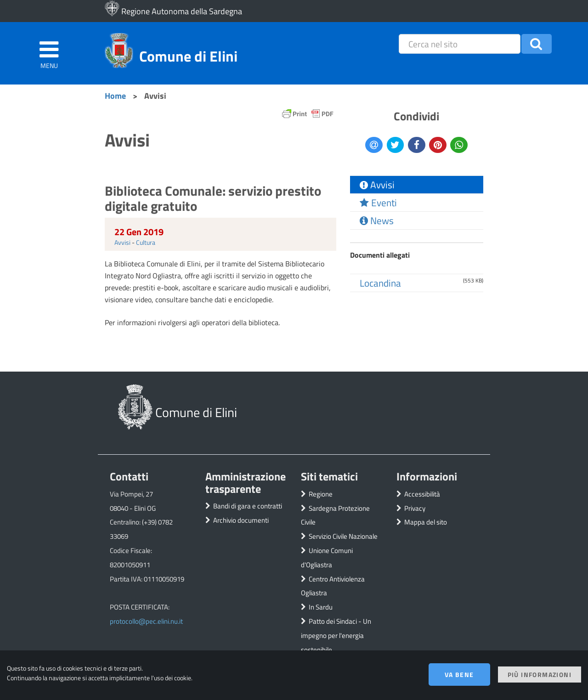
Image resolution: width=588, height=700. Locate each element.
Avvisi (122, 242)
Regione (321, 494)
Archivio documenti (241, 520)
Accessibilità (422, 494)
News (377, 220)
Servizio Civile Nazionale (343, 536)
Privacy (415, 508)
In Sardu (321, 607)
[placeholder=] (459, 44)
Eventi (378, 203)
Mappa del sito (426, 522)
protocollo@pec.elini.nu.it (146, 621)
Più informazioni (540, 675)
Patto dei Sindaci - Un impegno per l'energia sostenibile (336, 635)
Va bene (459, 675)
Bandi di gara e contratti (248, 506)
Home (115, 96)
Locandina (380, 283)
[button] (537, 44)
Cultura (146, 242)
